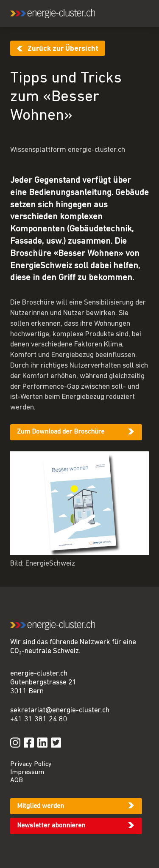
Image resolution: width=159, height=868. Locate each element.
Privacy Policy (31, 764)
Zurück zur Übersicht (63, 49)
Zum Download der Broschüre (61, 432)
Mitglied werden (40, 806)
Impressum (27, 772)
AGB (17, 780)
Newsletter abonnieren (51, 826)
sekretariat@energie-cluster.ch (60, 710)
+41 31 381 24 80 (39, 719)
